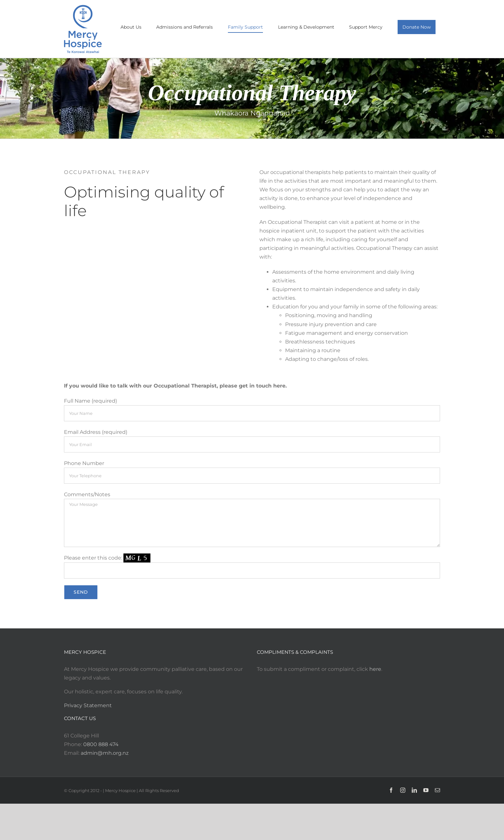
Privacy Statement (88, 705)
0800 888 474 (101, 744)
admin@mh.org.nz (105, 753)
